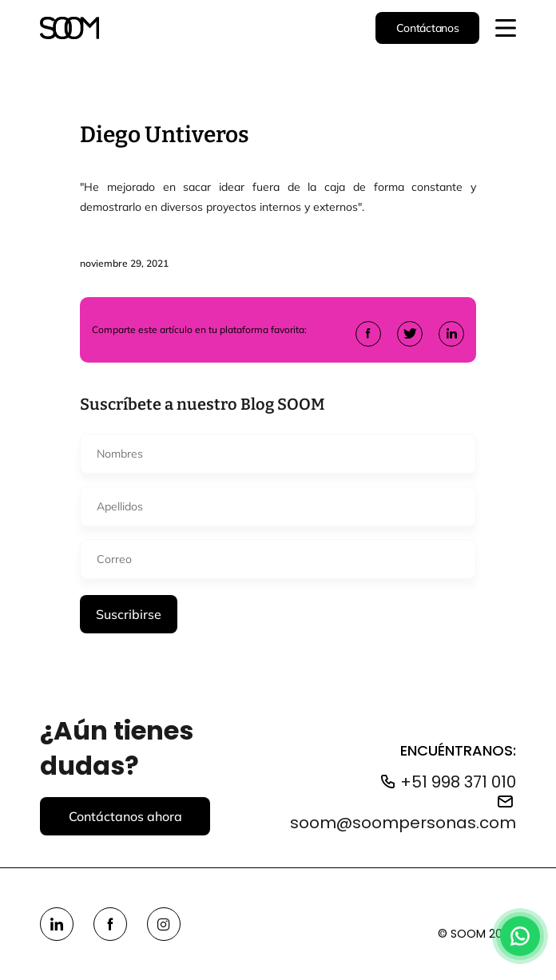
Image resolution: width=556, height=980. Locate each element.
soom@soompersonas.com (403, 823)
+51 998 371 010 (458, 782)
